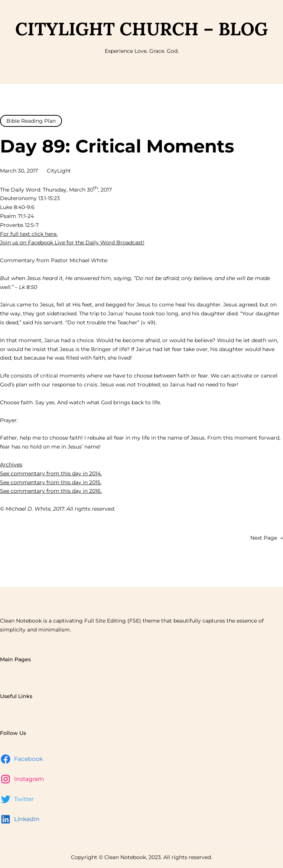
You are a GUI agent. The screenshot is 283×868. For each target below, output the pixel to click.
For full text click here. (29, 234)
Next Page (267, 538)
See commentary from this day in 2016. (51, 491)
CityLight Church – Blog (141, 29)
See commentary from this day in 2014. (51, 473)
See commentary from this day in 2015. (51, 482)
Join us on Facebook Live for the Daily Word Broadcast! (72, 242)
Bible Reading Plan (31, 121)
